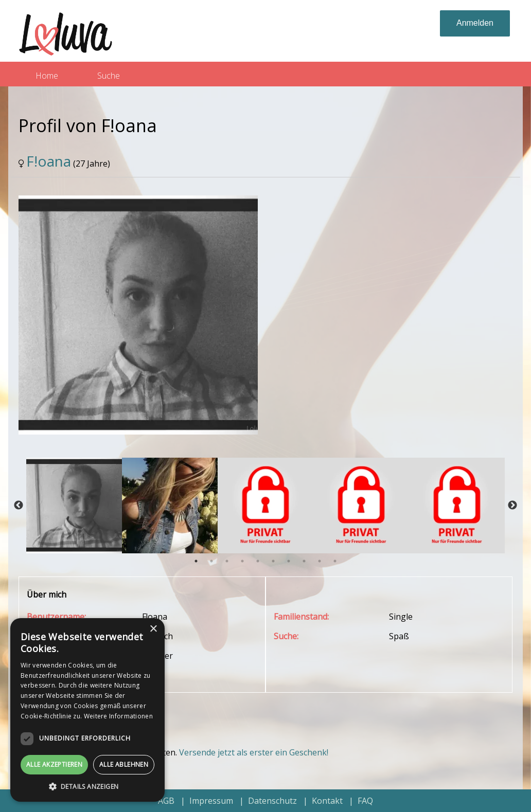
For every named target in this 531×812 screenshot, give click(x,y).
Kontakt (327, 801)
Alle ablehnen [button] (124, 764)
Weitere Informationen (118, 716)
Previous (19, 506)
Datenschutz (272, 801)
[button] (87, 786)
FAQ (365, 801)
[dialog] (87, 710)
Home (47, 76)
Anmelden (475, 23)
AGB (166, 801)
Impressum (211, 801)
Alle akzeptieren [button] (54, 764)
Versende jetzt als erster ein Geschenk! (254, 752)
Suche (109, 76)
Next (512, 506)
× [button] (153, 629)
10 (335, 561)
